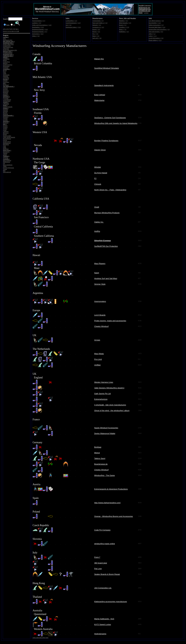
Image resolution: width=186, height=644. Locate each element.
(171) (155, 36)
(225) (42, 27)
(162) (159, 23)
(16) (70, 25)
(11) (154, 34)
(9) (103, 21)
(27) (44, 21)
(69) (40, 23)
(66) (99, 29)
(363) (42, 34)
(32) (128, 32)
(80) (162, 38)
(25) (99, 32)
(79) (125, 29)
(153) (79, 23)
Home (141, 13)
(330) (79, 27)
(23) (76, 21)
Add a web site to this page (40, 638)
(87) (46, 32)
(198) (50, 25)
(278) (128, 27)
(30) (97, 34)
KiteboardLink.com (145, 9)
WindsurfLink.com (144, 8)
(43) (130, 23)
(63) (103, 27)
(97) (125, 25)
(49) (163, 21)
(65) (162, 32)
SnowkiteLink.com (145, 11)
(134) (164, 27)
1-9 (18, 31)
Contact (146, 13)
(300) (46, 29)
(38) (100, 38)
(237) (160, 40)
